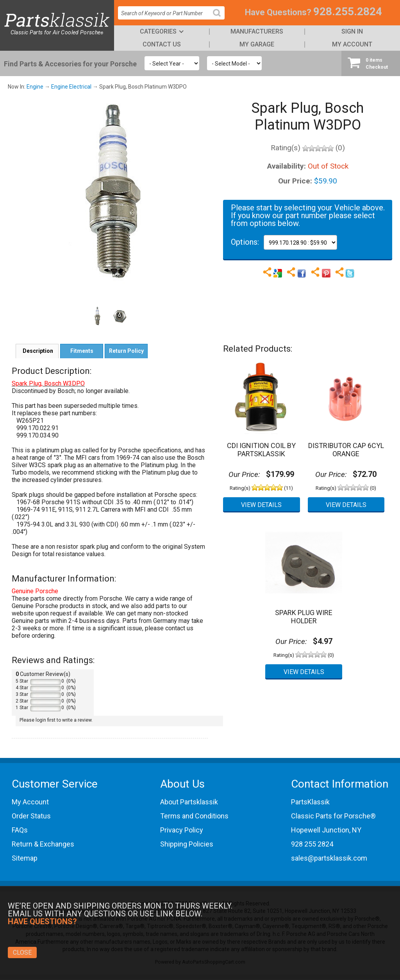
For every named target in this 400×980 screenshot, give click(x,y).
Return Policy (126, 351)
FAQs (20, 830)
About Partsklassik (189, 802)
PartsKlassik (310, 802)
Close (22, 952)
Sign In (352, 31)
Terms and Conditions (194, 816)
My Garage (257, 44)
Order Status (31, 816)
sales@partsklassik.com (329, 858)
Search (220, 19)
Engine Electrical (71, 87)
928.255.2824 (348, 12)
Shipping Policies (187, 844)
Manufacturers (257, 31)
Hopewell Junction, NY (326, 830)
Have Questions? (278, 12)
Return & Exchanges (43, 844)
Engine (35, 87)
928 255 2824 (312, 844)
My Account (352, 44)
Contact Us (162, 44)
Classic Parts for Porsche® (333, 816)
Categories (158, 31)
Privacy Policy (182, 830)
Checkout (371, 63)
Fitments (82, 351)
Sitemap (25, 858)
